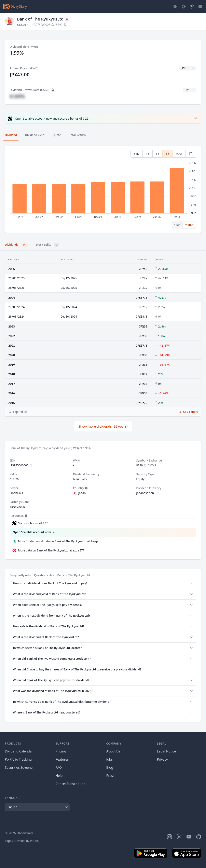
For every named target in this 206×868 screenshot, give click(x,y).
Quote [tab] (57, 135)
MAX (179, 154)
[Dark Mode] (184, 6)
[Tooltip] (86, 488)
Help (59, 776)
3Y (157, 154)
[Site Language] (175, 6)
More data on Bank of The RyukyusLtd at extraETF (51, 550)
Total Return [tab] (78, 135)
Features (62, 759)
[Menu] (200, 6)
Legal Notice (166, 751)
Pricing (61, 751)
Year (177, 225)
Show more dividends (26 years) (103, 426)
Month (189, 225)
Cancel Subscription (71, 784)
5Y (167, 154)
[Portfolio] (192, 6)
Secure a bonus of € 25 (33, 523)
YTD (137, 154)
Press (110, 776)
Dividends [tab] (16, 245)
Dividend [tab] (11, 135)
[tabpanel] (103, 189)
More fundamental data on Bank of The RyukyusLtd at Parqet (59, 541)
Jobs (110, 759)
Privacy (162, 759)
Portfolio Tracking (18, 759)
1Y (148, 154)
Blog (110, 767)
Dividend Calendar (19, 751)
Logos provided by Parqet (22, 841)
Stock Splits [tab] (47, 245)
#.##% (17, 96)
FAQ (59, 767)
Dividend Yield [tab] (35, 135)
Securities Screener (19, 767)
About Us (113, 751)
